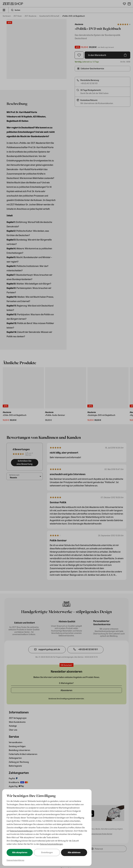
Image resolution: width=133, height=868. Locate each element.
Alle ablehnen (74, 852)
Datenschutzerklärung (15, 860)
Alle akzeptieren (20, 852)
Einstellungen (47, 852)
